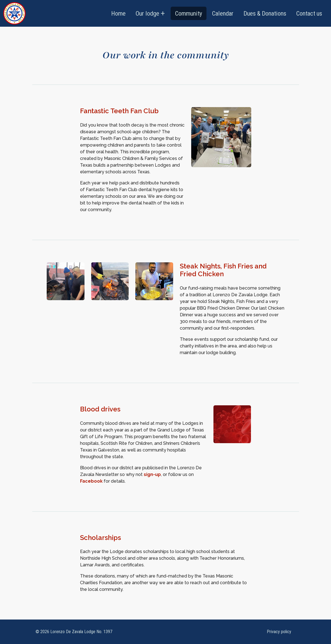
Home (118, 13)
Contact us (309, 13)
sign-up (152, 474)
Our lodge (147, 13)
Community (189, 13)
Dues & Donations (265, 13)
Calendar (223, 13)
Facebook (91, 481)
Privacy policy (279, 632)
